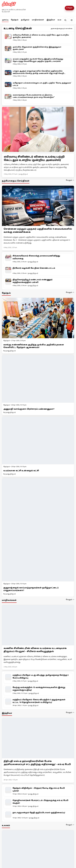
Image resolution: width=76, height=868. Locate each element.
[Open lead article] (38, 129)
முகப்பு (5, 20)
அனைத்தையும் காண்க (62, 29)
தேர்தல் (15, 20)
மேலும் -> (70, 180)
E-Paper (69, 8)
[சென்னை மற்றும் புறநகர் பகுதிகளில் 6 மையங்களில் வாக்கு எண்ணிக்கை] (38, 206)
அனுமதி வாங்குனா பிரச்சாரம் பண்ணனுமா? (29, 409)
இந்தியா (51, 20)
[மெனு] (72, 20)
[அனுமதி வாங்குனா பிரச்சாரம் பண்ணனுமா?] (38, 379)
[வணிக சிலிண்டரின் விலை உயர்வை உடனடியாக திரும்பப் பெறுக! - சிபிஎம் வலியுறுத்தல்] (38, 625)
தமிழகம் (25, 20)
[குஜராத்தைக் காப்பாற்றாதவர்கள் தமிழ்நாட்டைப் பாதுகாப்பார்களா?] (38, 530)
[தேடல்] (65, 20)
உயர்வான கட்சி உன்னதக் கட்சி (21, 471)
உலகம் (61, 20)
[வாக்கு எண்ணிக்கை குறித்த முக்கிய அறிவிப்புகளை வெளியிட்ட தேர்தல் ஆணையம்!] (38, 318)
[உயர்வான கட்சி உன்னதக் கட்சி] (38, 441)
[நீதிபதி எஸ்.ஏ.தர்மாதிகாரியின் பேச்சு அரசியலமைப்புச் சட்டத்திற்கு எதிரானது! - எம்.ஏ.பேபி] (38, 738)
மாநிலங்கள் (38, 20)
